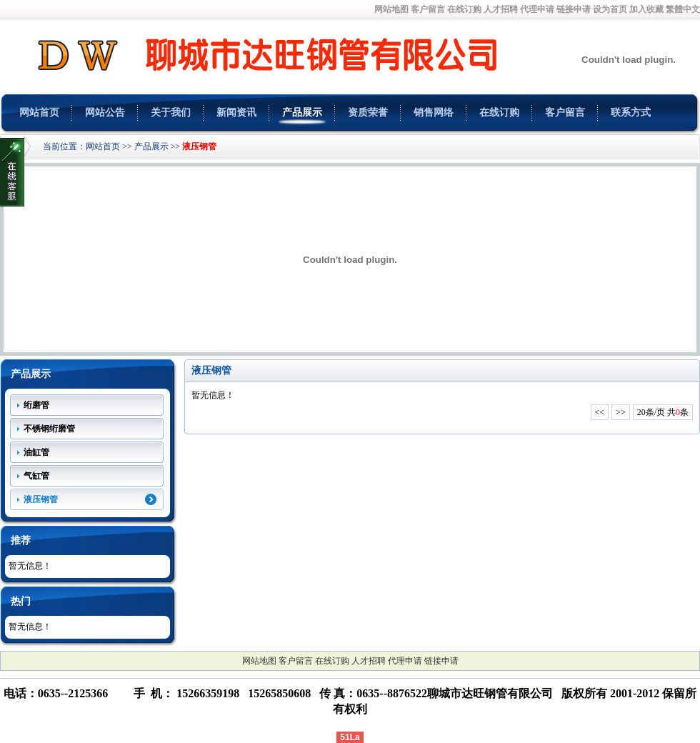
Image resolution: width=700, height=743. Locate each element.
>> (621, 412)
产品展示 (302, 113)
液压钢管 (199, 146)
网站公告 (105, 113)
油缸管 (36, 452)
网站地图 (391, 9)
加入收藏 (646, 9)
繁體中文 (683, 9)
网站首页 (39, 113)
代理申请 (537, 9)
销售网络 (434, 113)
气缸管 (36, 476)
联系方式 (631, 113)
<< (600, 412)
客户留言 (428, 9)
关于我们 (171, 113)
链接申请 (574, 9)
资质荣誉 (368, 113)
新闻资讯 (236, 113)
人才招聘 (501, 9)
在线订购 (464, 9)
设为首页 (610, 9)
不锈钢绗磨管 (49, 429)
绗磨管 (36, 405)
